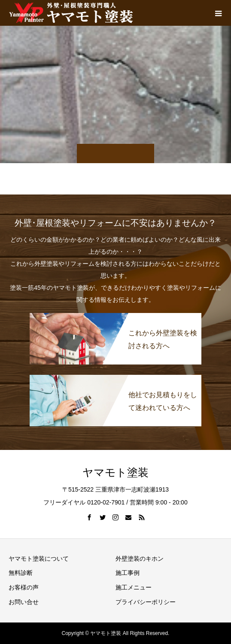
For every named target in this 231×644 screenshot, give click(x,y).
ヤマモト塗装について (39, 559)
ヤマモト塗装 (115, 472)
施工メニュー (134, 587)
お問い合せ (24, 602)
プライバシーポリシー (146, 602)
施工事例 (128, 573)
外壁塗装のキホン (140, 559)
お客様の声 (24, 587)
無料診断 (21, 573)
